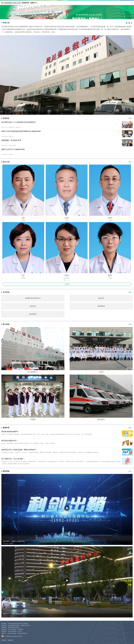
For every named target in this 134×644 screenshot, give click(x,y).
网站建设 (4, 640)
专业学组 (6, 292)
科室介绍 (6, 23)
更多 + (131, 118)
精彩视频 (6, 471)
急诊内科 (33, 306)
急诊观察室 (101, 306)
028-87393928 (12, 631)
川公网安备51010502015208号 (12, 636)
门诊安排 (67, 284)
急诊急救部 (33, 314)
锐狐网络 (11, 640)
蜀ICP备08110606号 (14, 627)
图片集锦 (6, 324)
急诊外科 (101, 298)
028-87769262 (12, 633)
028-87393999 (12, 629)
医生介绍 (6, 162)
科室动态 (6, 118)
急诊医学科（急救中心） (30, 3)
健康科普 (6, 428)
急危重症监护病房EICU (33, 298)
